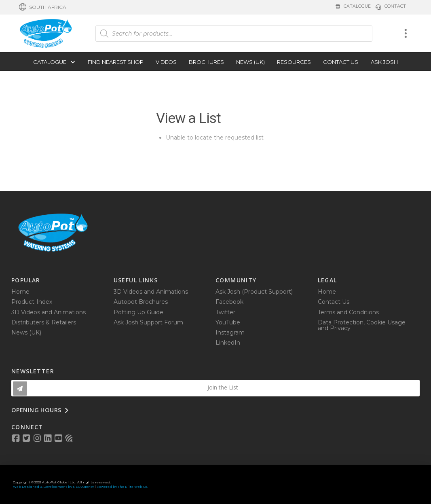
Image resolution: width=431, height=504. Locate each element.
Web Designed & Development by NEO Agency (53, 487)
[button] (43, 7)
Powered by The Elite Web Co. (122, 487)
